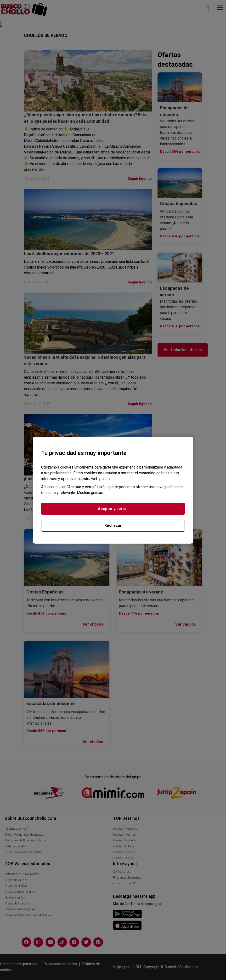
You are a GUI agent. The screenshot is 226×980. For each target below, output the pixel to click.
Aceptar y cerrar (113, 509)
